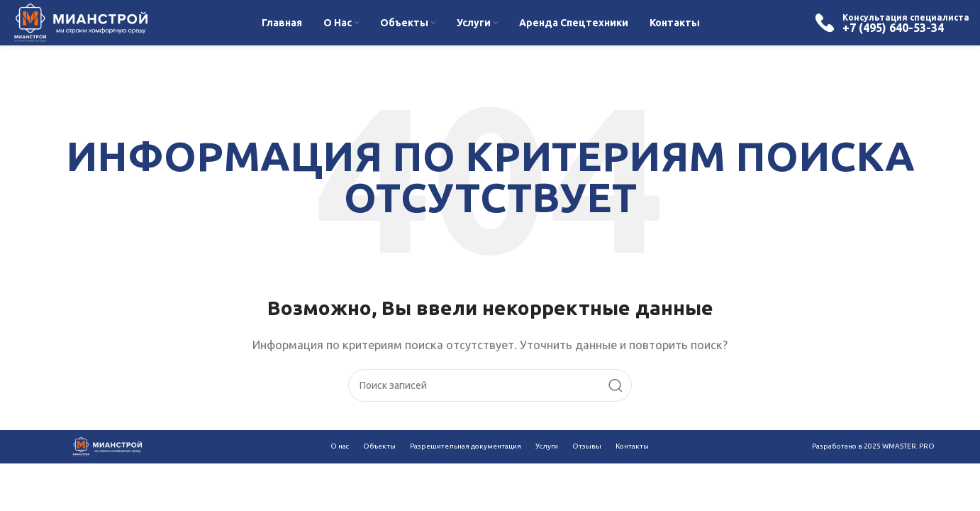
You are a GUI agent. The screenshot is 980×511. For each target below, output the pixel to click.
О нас (340, 446)
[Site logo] (79, 22)
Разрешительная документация (466, 446)
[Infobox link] (892, 23)
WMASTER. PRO (908, 446)
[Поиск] (490, 385)
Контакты (632, 446)
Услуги (547, 446)
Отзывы (587, 446)
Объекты (379, 446)
